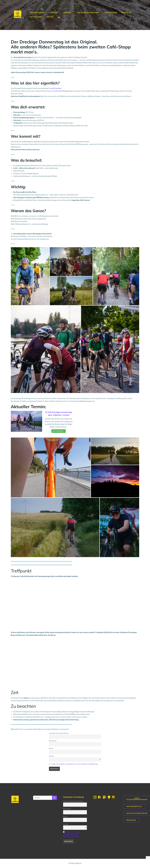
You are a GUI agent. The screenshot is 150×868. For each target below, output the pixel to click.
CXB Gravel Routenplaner (89, 13)
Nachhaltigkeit (36, 17)
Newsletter (126, 13)
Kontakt (50, 17)
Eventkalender (111, 13)
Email (51, 748)
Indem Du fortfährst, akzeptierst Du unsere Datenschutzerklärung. (75, 764)
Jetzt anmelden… (59, 431)
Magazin (55, 13)
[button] (30, 276)
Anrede (52, 756)
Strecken (68, 13)
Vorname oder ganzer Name (59, 733)
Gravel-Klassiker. (55, 88)
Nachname (53, 741)
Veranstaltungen (38, 13)
